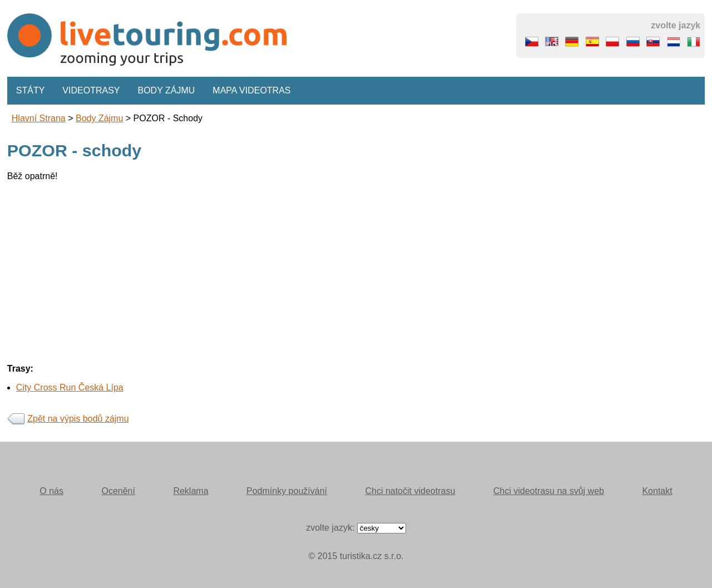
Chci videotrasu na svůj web (549, 491)
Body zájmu (167, 90)
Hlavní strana (39, 118)
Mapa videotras (251, 90)
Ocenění (118, 491)
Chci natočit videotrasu (410, 491)
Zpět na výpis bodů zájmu (78, 419)
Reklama (191, 491)
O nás (51, 491)
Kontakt (657, 491)
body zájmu (99, 118)
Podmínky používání (287, 491)
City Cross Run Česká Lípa (70, 387)
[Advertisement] (341, 268)
